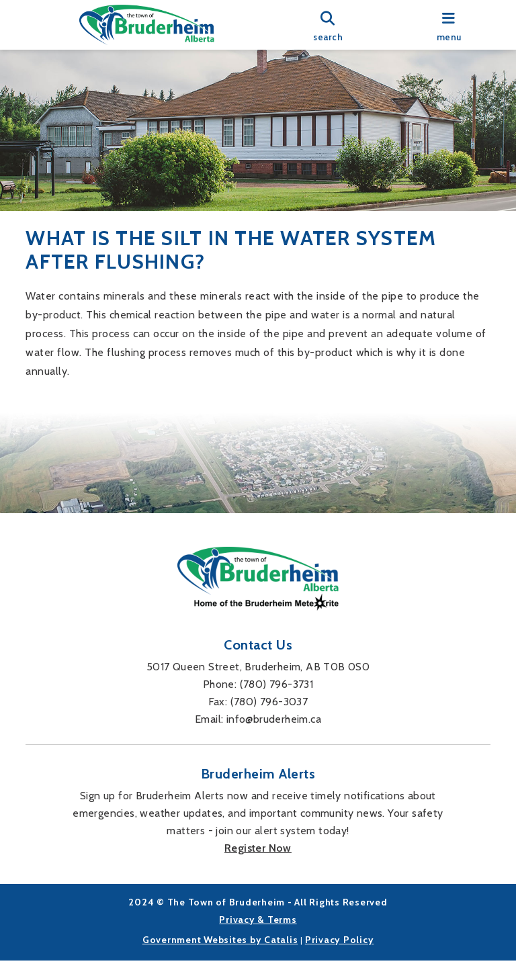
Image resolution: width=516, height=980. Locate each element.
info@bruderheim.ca (274, 739)
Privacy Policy (340, 959)
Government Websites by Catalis (220, 959)
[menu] (449, 25)
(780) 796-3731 (277, 704)
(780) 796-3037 (269, 721)
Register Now (258, 867)
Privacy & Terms (258, 939)
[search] (328, 25)
